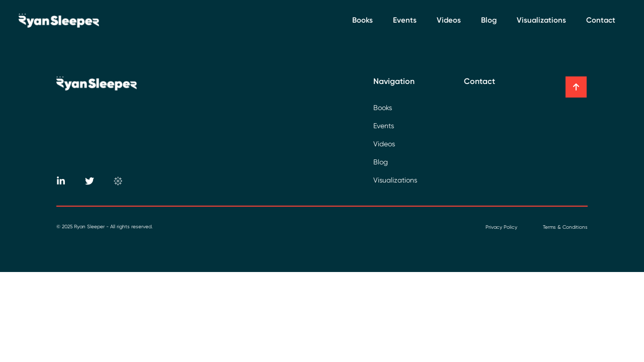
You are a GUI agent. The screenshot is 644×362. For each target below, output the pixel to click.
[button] (576, 87)
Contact (601, 20)
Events (405, 20)
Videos (449, 20)
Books (363, 20)
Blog (489, 20)
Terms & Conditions (565, 227)
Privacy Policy (501, 227)
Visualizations (541, 20)
